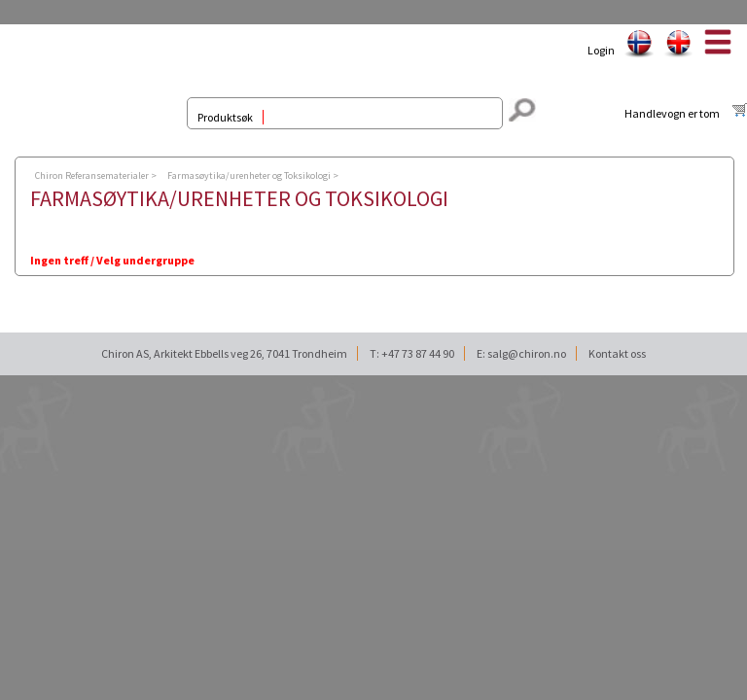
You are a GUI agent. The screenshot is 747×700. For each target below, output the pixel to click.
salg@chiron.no (527, 353)
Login (601, 50)
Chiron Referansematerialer (92, 175)
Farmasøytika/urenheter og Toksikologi (249, 175)
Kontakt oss (617, 353)
